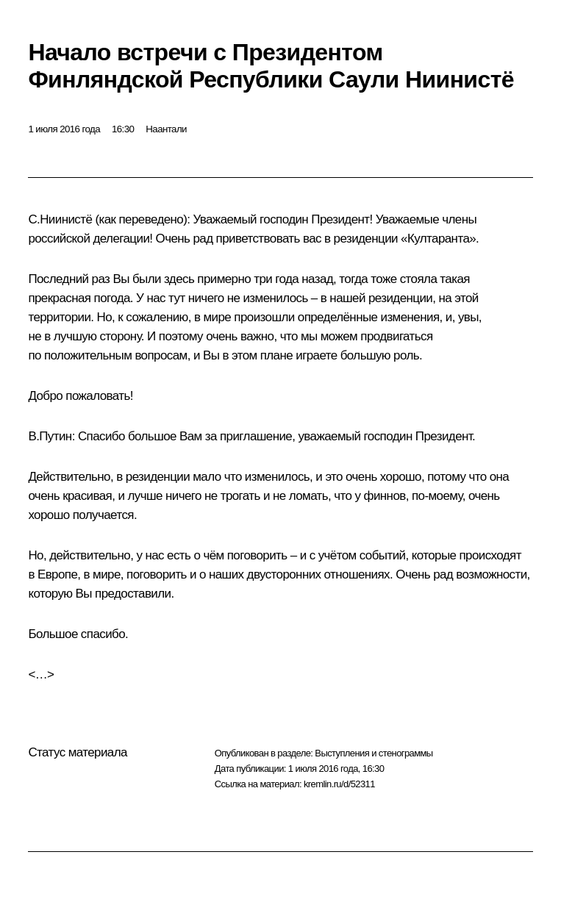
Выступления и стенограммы (374, 753)
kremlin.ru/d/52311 (339, 784)
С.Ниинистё (60, 219)
